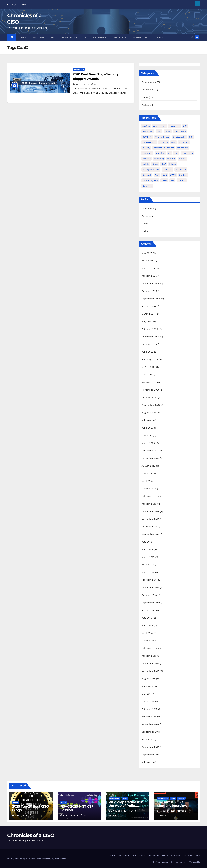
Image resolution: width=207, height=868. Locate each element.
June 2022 (147, 352)
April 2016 (147, 633)
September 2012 (151, 755)
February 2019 (149, 496)
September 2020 (151, 405)
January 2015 (149, 717)
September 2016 (151, 603)
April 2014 (147, 739)
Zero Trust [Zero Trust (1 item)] (147, 186)
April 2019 (147, 481)
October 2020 (149, 397)
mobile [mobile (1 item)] (146, 164)
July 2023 (147, 321)
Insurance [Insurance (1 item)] (147, 153)
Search (159, 37)
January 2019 (149, 504)
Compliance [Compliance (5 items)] (180, 131)
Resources (69, 37)
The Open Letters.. (44, 37)
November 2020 (150, 390)
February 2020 (150, 451)
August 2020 (149, 413)
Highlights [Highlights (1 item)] (184, 142)
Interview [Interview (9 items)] (160, 153)
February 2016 (149, 648)
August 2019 (148, 466)
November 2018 (150, 519)
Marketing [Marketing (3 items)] (159, 159)
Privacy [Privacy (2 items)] (173, 164)
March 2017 (148, 572)
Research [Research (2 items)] (147, 175)
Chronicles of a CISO (31, 835)
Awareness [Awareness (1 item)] (174, 126)
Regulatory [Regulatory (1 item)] (181, 169)
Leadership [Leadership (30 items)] (187, 153)
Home (23, 37)
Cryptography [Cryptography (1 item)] (179, 137)
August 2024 (149, 306)
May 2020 (147, 435)
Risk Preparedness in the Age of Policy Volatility (126, 806)
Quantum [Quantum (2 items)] (167, 169)
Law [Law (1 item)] (176, 153)
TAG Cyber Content (96, 37)
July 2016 (147, 618)
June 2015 (147, 686)
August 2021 (148, 367)
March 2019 (148, 489)
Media (145, 97)
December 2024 (150, 283)
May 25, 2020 (83, 84)
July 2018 (147, 542)
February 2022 (150, 359)
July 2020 (147, 420)
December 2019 (150, 458)
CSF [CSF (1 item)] (191, 137)
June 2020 (147, 428)
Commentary (79, 69)
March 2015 (148, 701)
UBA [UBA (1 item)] (172, 180)
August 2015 (148, 679)
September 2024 (151, 299)
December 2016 (150, 587)
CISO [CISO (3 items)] (159, 131)
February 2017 (149, 580)
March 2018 (148, 557)
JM (94, 84)
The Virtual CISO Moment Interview (172, 804)
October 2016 (149, 595)
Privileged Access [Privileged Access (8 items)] (151, 169)
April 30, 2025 (71, 815)
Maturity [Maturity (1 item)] (171, 159)
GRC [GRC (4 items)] (174, 142)
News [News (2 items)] (155, 164)
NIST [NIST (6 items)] (163, 164)
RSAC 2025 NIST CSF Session (77, 808)
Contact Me (140, 37)
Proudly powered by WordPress (22, 859)
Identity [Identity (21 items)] (146, 148)
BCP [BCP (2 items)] (185, 126)
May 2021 (147, 375)
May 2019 (147, 473)
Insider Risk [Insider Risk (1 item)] (183, 148)
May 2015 (147, 694)
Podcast (146, 105)
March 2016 (148, 641)
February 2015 (149, 709)
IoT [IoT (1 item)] (169, 153)
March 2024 (148, 314)
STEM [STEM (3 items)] (173, 175)
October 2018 (149, 527)
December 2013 (150, 747)
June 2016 (147, 625)
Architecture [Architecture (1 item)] (159, 126)
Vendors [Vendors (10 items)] (182, 180)
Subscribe (120, 37)
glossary (143, 855)
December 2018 (150, 511)
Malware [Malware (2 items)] (147, 159)
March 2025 (148, 268)
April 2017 (147, 565)
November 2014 (150, 724)
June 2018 (147, 549)
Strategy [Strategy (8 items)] (183, 175)
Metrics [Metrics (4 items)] (182, 159)
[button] (192, 37)
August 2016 (148, 610)
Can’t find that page (127, 855)
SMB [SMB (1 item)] (165, 175)
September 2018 (151, 534)
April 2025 (147, 261)
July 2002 (147, 762)
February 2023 (150, 329)
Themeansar (60, 859)
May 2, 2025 (21, 815)
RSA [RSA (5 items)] (157, 175)
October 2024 (149, 291)
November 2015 (150, 671)
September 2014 (151, 732)
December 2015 (150, 663)
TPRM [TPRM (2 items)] (164, 180)
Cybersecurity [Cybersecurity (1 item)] (149, 142)
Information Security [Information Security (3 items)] (164, 148)
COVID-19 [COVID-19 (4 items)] (147, 137)
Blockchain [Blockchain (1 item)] (148, 131)
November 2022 (150, 337)
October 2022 (149, 344)
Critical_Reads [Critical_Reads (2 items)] (162, 137)
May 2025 (147, 253)
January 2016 (149, 656)
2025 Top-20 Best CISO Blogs (31, 808)
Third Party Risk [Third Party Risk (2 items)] (150, 180)
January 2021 (149, 382)
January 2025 (149, 276)
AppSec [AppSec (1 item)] (146, 126)
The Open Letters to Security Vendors (169, 862)
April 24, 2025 (119, 811)
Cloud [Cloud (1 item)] (168, 131)
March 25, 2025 (168, 811)
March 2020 (148, 443)
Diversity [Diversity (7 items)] (164, 142)
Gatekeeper (148, 90)
